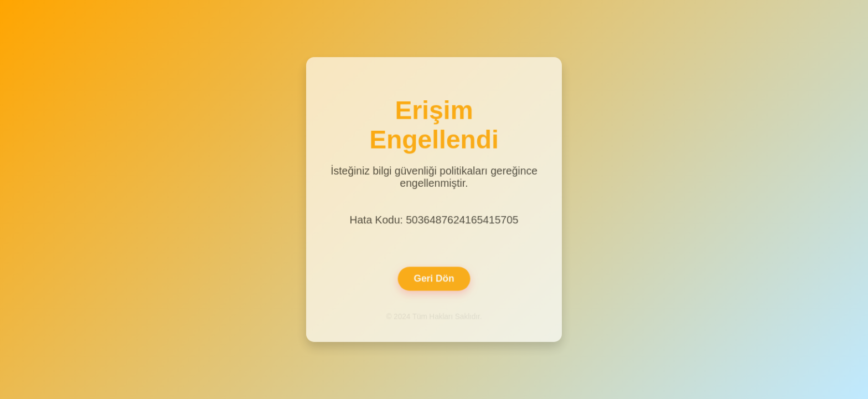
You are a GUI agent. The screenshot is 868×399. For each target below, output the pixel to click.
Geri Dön (434, 277)
